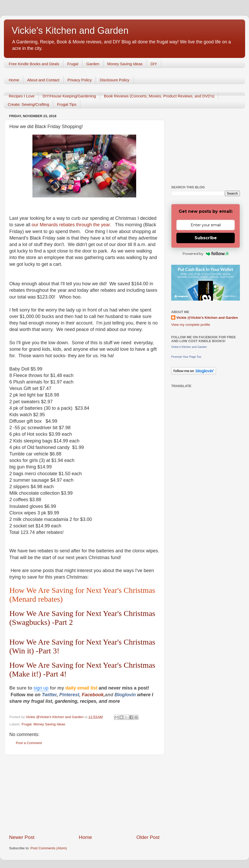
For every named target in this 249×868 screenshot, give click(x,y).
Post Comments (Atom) (49, 848)
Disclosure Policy (114, 80)
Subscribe (206, 238)
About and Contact (43, 80)
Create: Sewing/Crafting (28, 104)
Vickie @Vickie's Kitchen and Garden (207, 318)
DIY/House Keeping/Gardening (69, 96)
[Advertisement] (84, 794)
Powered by (206, 254)
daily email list (82, 688)
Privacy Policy (79, 80)
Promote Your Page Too (186, 357)
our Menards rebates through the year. (73, 225)
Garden (93, 64)
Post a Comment (29, 743)
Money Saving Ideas (125, 64)
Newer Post (22, 837)
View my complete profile (191, 325)
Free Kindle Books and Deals (34, 64)
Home (14, 80)
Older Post (148, 837)
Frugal (73, 64)
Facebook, (93, 695)
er (54, 695)
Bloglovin (126, 695)
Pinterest (69, 695)
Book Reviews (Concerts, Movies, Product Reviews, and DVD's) (159, 96)
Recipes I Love (22, 96)
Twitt (47, 695)
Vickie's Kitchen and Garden (70, 31)
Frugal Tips (67, 104)
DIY (154, 64)
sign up (41, 688)
